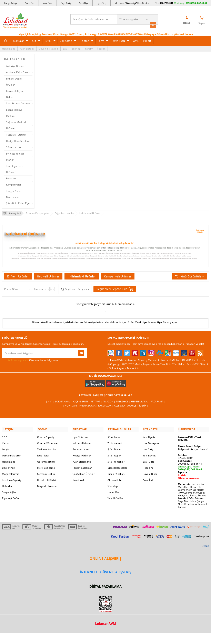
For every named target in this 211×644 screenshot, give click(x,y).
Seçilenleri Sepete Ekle (115, 288)
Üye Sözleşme (151, 442)
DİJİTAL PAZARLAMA (105, 585)
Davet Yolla (79, 479)
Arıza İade (148, 479)
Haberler (7, 485)
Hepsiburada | (141, 401)
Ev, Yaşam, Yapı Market (15, 156)
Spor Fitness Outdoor (18, 103)
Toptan (85, 40)
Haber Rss (113, 491)
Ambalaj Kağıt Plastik (18, 72)
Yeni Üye (84, 3)
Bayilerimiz (8, 467)
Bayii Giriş (148, 461)
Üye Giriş (102, 3)
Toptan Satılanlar (82, 467)
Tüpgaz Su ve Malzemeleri (14, 194)
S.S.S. (5, 436)
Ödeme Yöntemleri (48, 442)
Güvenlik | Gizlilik (48, 48)
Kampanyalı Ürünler (118, 276)
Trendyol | (123, 401)
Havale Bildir (150, 473)
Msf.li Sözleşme (46, 467)
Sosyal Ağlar (9, 491)
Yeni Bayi (48, 3)
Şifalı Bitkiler (115, 448)
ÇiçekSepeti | (82, 401)
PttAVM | (97, 401)
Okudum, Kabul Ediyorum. (30, 360)
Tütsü (48, 40)
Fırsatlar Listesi (81, 448)
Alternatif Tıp (115, 479)
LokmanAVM (105, 623)
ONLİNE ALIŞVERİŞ (105, 557)
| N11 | (50, 401)
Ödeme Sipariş (46, 436)
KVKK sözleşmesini (18, 360)
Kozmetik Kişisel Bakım (15, 94)
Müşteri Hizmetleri (48, 485)
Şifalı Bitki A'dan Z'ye (18, 203)
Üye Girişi (163, 322)
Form (101, 40)
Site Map (113, 485)
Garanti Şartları (46, 461)
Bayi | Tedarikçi (72, 48)
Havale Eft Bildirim (48, 479)
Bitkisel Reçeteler (117, 467)
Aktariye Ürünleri (16, 66)
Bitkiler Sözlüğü (116, 473)
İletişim (101, 48)
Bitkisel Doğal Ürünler (14, 81)
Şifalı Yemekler (116, 461)
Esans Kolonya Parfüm (14, 112)
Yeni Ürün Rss (115, 497)
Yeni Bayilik (149, 455)
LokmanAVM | (64, 401)
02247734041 (166, 3)
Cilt (34, 40)
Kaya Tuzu (119, 40)
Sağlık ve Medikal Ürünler (16, 125)
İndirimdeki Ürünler (82, 276)
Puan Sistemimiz (82, 461)
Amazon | (109, 401)
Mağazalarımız (11, 473)
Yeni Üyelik (143, 322)
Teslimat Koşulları (47, 448)
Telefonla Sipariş (12, 479)
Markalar (18, 40)
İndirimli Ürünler (82, 442)
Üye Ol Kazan (80, 436)
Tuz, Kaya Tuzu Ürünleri (15, 169)
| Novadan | (71, 405)
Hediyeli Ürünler (48, 276)
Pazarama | (158, 401)
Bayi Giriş (66, 3)
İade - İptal (43, 455)
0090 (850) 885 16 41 (190, 463)
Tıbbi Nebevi (115, 442)
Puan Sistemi (27, 48)
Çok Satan (66, 40)
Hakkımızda (9, 48)
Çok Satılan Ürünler (83, 473)
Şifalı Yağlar (114, 455)
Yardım (89, 48)
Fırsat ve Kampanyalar (14, 181)
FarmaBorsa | (89, 405)
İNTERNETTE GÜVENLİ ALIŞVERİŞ (105, 571)
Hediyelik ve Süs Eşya (18, 141)
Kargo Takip (10, 3)
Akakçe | (133, 405)
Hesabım (148, 467)
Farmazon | (106, 405)
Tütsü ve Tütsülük (16, 134)
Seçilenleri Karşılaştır (77, 288)
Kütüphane (114, 436)
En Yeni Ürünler (18, 276)
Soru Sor (30, 3)
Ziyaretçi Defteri (11, 497)
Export (147, 40)
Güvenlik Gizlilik (46, 473)
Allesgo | (121, 405)
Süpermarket (14, 147)
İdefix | (144, 405)
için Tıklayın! (193, 448)
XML (136, 40)
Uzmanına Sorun (12, 455)
